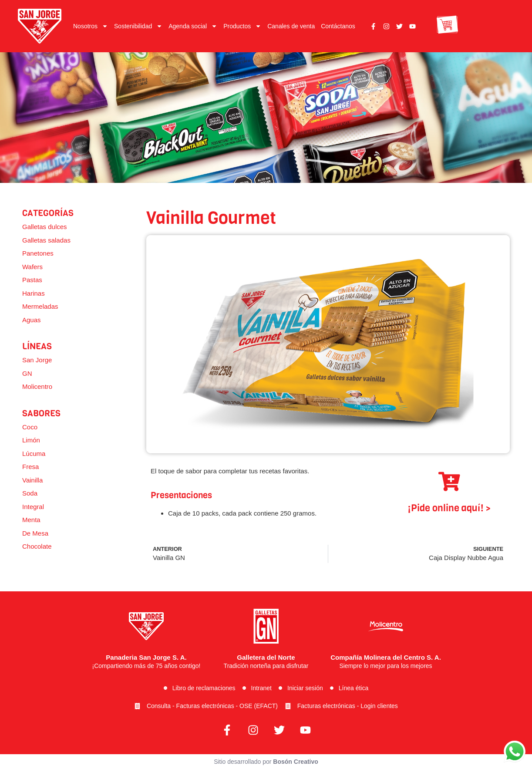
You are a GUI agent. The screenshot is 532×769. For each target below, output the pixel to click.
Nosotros (91, 26)
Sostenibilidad (138, 26)
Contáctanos (338, 26)
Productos (242, 26)
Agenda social (193, 26)
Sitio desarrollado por (266, 762)
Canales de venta (291, 26)
